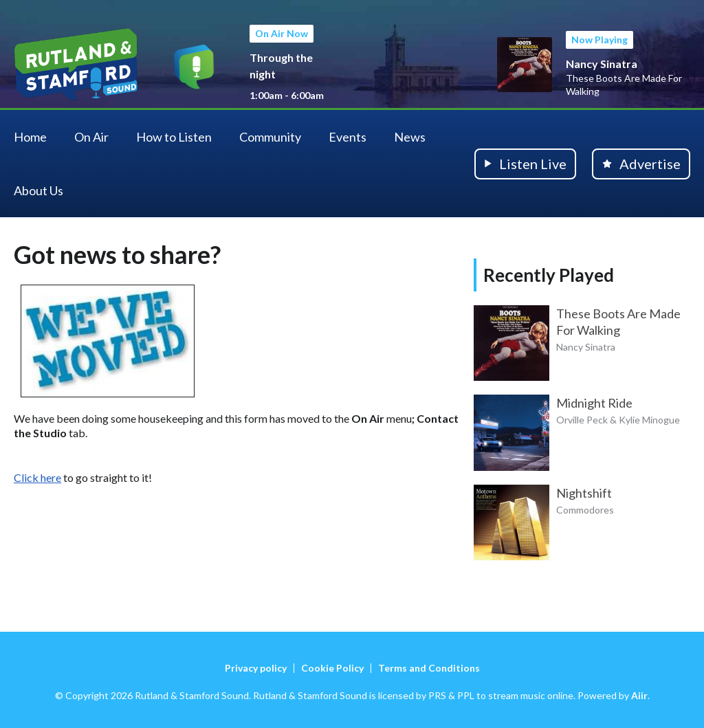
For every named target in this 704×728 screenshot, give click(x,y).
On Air (91, 137)
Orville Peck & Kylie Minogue (618, 420)
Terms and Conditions (429, 668)
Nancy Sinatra (602, 64)
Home (30, 137)
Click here (37, 477)
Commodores (585, 510)
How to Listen (174, 137)
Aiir (639, 695)
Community (270, 137)
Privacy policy (256, 668)
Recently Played (549, 275)
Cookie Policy (332, 668)
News (410, 137)
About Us (38, 190)
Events (348, 137)
